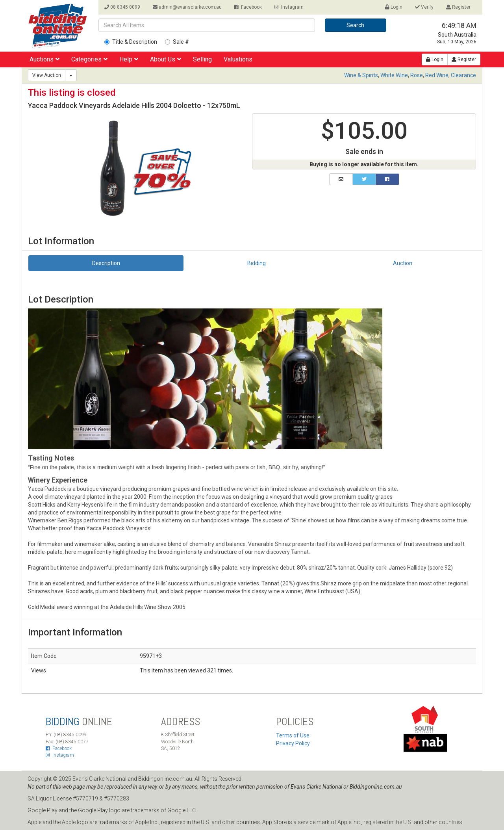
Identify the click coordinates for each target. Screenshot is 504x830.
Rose (417, 75)
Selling (202, 59)
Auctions (44, 59)
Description (106, 263)
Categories (89, 59)
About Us (166, 59)
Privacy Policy (293, 743)
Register (458, 7)
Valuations (238, 59)
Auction (403, 263)
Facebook (248, 7)
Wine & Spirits (361, 75)
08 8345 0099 (122, 7)
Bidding (257, 263)
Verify (424, 7)
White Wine (394, 75)
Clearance (463, 75)
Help (129, 59)
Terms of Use (293, 735)
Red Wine (437, 75)
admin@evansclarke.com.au (187, 7)
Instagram (289, 7)
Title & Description (131, 42)
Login (394, 7)
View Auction (47, 75)
